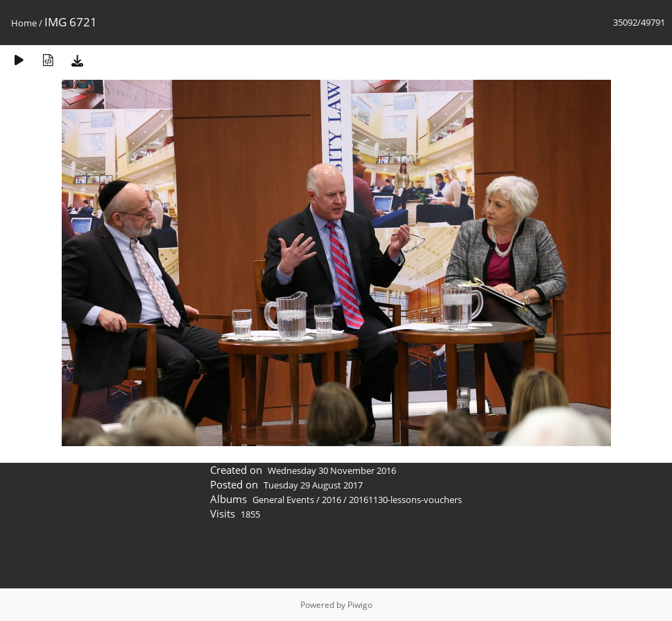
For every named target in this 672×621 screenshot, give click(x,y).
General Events (283, 500)
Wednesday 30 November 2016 (332, 470)
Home (24, 23)
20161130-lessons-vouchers (405, 500)
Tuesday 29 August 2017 (313, 485)
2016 (331, 500)
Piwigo (360, 605)
